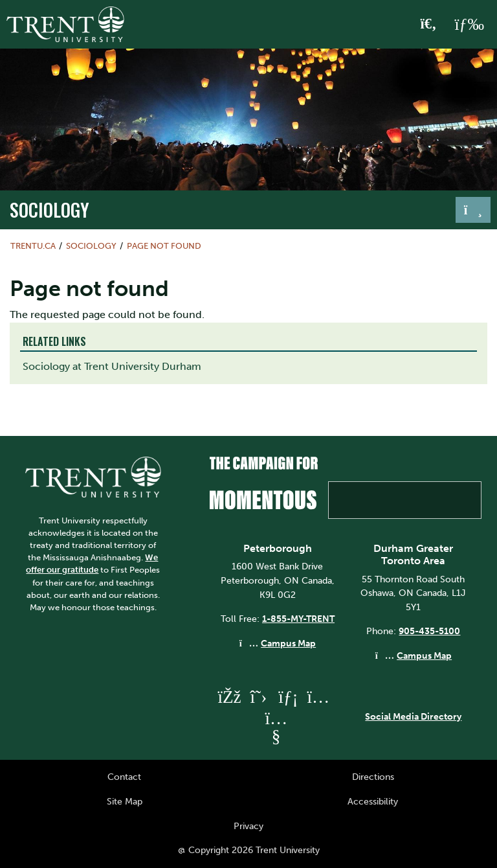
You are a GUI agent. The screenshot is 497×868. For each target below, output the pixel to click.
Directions (373, 777)
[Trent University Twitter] (258, 697)
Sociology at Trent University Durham (112, 366)
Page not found (164, 246)
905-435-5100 (429, 631)
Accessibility (373, 801)
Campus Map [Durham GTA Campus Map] (424, 656)
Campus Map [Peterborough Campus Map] (288, 643)
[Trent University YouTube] (276, 736)
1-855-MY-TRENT (298, 619)
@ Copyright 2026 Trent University (249, 850)
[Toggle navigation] (473, 210)
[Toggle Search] (429, 25)
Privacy (248, 826)
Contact (124, 777)
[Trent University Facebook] (228, 697)
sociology (50, 209)
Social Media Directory (413, 716)
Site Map (125, 801)
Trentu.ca (33, 246)
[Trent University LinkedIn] (288, 697)
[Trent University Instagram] (318, 697)
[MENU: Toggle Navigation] (469, 25)
